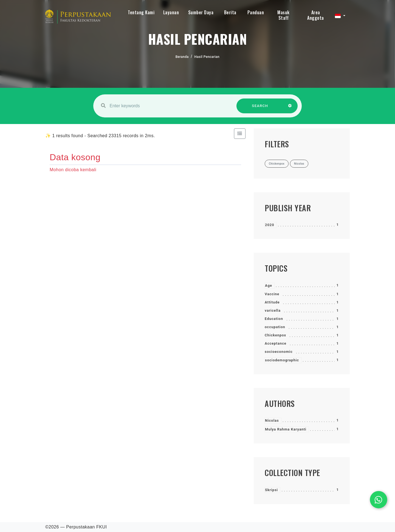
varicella (273, 310)
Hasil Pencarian (207, 57)
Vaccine (272, 294)
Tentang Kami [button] (141, 12)
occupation (275, 327)
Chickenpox (275, 335)
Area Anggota (316, 15)
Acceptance (276, 343)
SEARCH (260, 109)
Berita (230, 12)
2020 (270, 225)
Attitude (272, 302)
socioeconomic (279, 352)
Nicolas (272, 420)
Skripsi (271, 490)
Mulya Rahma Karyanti (286, 429)
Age (269, 285)
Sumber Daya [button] (201, 12)
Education (274, 319)
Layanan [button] (171, 12)
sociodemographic (282, 360)
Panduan (256, 12)
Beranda (182, 57)
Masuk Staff (283, 15)
